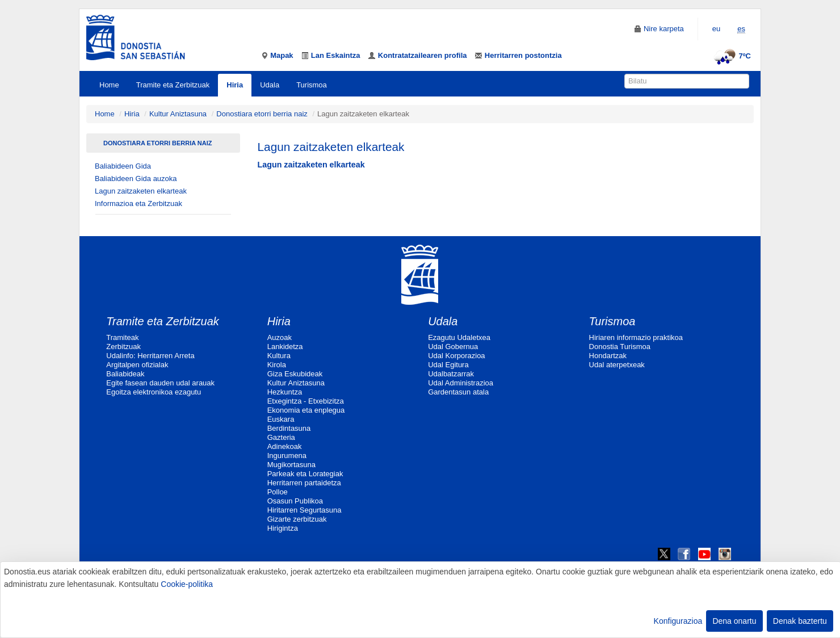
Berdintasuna (289, 428)
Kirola (277, 365)
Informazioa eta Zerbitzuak (138, 203)
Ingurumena (287, 456)
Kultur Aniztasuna (178, 114)
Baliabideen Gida (123, 166)
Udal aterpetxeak (617, 365)
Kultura (279, 356)
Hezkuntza (285, 392)
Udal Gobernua (453, 347)
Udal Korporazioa (456, 356)
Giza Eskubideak (295, 374)
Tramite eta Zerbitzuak (173, 85)
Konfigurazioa (678, 621)
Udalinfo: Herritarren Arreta (150, 356)
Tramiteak (122, 337)
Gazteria (281, 437)
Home (109, 85)
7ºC (731, 56)
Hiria (235, 85)
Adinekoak (285, 446)
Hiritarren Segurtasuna (304, 510)
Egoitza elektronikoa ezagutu (154, 392)
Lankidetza (285, 347)
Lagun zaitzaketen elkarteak (141, 191)
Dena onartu (734, 621)
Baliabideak (125, 374)
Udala (270, 85)
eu (716, 29)
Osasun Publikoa (295, 501)
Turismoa (312, 85)
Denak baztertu (800, 621)
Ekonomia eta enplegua (306, 410)
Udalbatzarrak (451, 374)
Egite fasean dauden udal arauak (160, 383)
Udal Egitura (448, 365)
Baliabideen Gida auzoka (136, 179)
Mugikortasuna (291, 465)
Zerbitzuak (123, 347)
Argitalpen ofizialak (137, 365)
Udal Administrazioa (461, 383)
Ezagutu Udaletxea (459, 337)
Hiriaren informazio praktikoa (636, 337)
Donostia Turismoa (620, 347)
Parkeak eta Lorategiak (305, 474)
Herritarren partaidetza (304, 483)
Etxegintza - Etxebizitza (306, 401)
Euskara (281, 419)
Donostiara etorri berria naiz (262, 114)
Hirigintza (283, 528)
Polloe (278, 492)
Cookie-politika (187, 584)
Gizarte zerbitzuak (297, 519)
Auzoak (280, 337)
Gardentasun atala (458, 392)
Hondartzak (608, 356)
